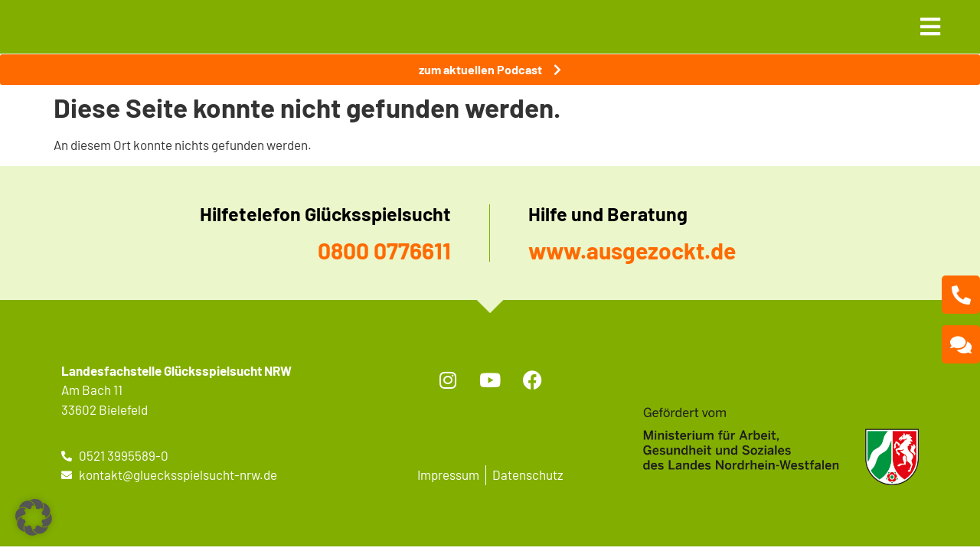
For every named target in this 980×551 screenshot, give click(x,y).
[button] (34, 517)
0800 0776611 (384, 250)
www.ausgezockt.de (632, 250)
